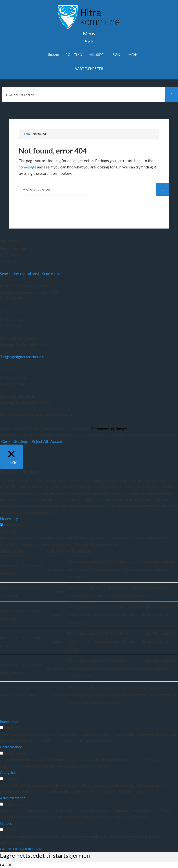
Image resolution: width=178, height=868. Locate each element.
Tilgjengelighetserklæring (22, 357)
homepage (27, 167)
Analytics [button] (8, 772)
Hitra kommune (14, 249)
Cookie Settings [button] (15, 441)
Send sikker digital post (20, 274)
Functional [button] (9, 721)
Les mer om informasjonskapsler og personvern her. (131, 435)
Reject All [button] (40, 441)
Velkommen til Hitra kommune (89, 17)
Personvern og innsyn (109, 428)
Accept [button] (56, 441)
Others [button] (6, 823)
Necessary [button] (9, 518)
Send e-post (52, 274)
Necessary (13, 525)
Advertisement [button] (13, 798)
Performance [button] (11, 747)
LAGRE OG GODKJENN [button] (21, 849)
